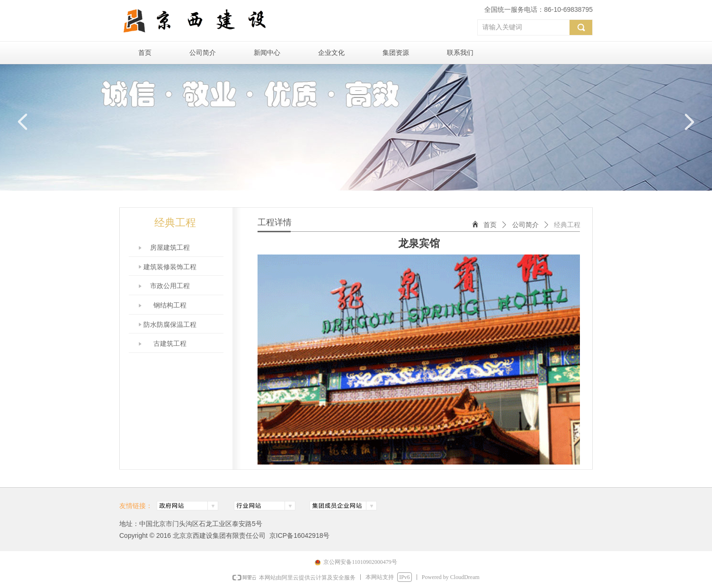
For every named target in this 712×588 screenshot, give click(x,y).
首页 (490, 225)
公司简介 (525, 225)
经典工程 (567, 225)
